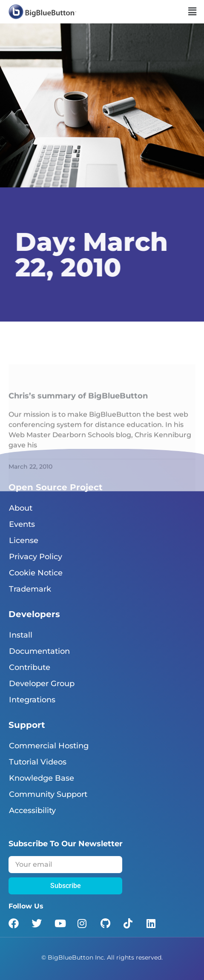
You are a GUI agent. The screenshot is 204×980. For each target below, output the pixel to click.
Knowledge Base (42, 778)
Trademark (30, 589)
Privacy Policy (36, 557)
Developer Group (42, 684)
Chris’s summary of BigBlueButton (78, 431)
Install (21, 635)
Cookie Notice (36, 573)
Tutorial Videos (38, 762)
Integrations (32, 700)
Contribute (30, 667)
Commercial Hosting (49, 746)
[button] (193, 11)
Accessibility (32, 810)
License (24, 540)
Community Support (48, 794)
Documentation (39, 651)
